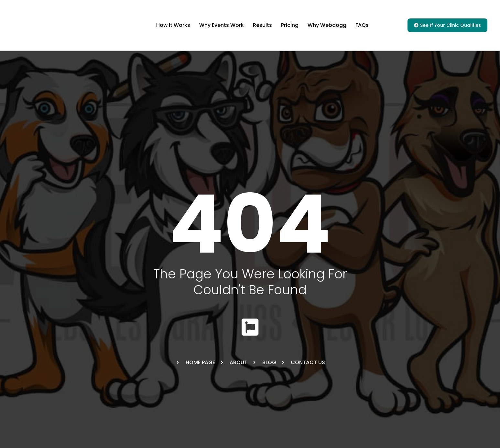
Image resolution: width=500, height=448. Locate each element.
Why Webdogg (327, 25)
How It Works (173, 25)
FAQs (362, 25)
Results (262, 25)
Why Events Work (222, 25)
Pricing (290, 25)
